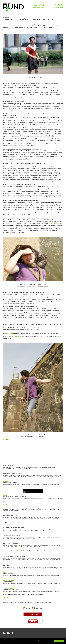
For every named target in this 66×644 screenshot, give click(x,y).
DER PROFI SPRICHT (38, 6)
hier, (11, 333)
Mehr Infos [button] (7, 642)
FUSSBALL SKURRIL (39, 8)
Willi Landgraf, (55, 223)
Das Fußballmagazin (14, 7)
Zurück (6, 439)
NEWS (42, 5)
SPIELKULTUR (40, 9)
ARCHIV (45, 631)
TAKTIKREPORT (59, 5)
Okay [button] (59, 641)
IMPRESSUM (51, 631)
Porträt (16, 337)
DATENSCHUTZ (59, 631)
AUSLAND (60, 6)
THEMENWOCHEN (58, 8)
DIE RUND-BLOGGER (37, 631)
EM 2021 (23, 551)
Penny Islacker (38, 220)
